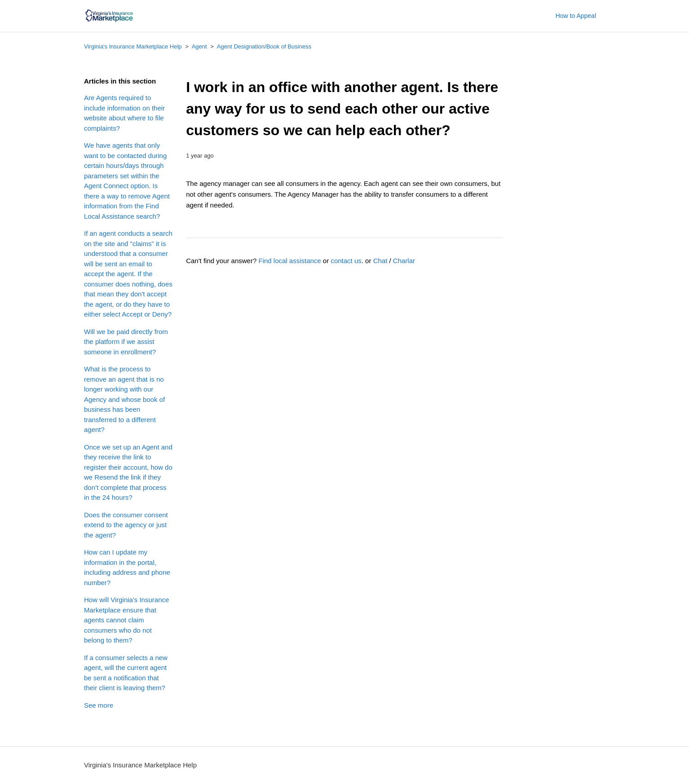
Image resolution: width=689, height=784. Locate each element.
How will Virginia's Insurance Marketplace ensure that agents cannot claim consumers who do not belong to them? (126, 620)
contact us (346, 261)
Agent (199, 46)
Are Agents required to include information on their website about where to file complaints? (124, 113)
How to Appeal (576, 16)
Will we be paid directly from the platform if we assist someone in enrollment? (126, 342)
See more (99, 705)
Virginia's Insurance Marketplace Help (133, 46)
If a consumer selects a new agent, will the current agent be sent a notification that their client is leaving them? (126, 673)
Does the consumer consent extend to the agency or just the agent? (126, 525)
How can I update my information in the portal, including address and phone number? (127, 567)
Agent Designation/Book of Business (264, 46)
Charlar (404, 261)
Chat (380, 261)
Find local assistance (289, 261)
